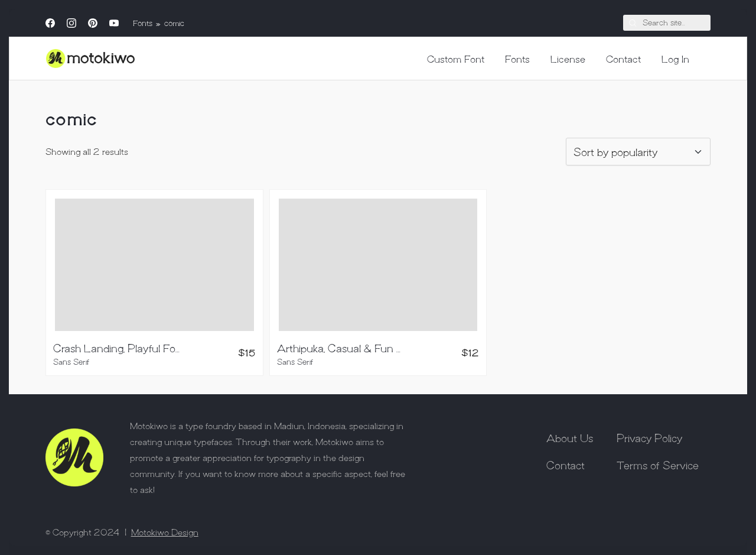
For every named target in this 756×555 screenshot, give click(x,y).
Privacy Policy (649, 437)
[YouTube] (114, 23)
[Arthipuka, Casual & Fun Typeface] (378, 265)
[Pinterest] (93, 23)
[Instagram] (71, 23)
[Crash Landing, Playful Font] (154, 265)
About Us (570, 437)
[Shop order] (638, 152)
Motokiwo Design (165, 532)
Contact (566, 465)
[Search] (667, 23)
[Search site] (633, 23)
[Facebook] (50, 23)
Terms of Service (658, 465)
